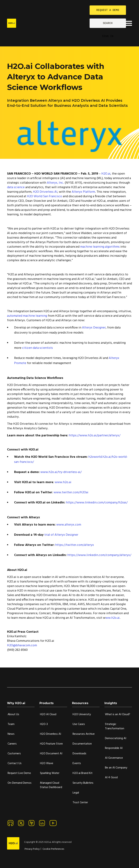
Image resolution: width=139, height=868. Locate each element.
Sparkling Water (50, 773)
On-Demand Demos (20, 783)
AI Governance (114, 758)
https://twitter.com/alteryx (75, 545)
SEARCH (108, 23)
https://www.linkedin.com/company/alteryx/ (99, 555)
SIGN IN (108, 36)
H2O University (82, 714)
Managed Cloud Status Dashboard (51, 785)
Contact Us (15, 763)
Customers (14, 754)
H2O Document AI (51, 754)
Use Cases (79, 724)
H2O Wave (47, 763)
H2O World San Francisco (45, 196)
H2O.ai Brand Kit (83, 773)
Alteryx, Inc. (55, 183)
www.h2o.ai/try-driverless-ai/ (61, 472)
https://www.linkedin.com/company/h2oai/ (97, 503)
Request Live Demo (19, 773)
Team (11, 724)
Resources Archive (84, 734)
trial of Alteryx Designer (61, 535)
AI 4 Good (111, 778)
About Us (13, 714)
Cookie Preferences (53, 849)
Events (77, 763)
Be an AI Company (116, 768)
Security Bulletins (83, 783)
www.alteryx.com (69, 525)
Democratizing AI (116, 738)
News (11, 734)
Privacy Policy (32, 849)
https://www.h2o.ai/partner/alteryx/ (95, 436)
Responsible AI (114, 748)
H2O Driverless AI (45, 192)
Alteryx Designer (94, 328)
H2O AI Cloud (48, 714)
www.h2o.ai (63, 482)
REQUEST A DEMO (108, 10)
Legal (76, 793)
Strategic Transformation (115, 726)
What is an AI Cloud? (118, 714)
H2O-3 (44, 724)
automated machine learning (27, 316)
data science (16, 187)
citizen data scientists (37, 348)
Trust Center (80, 803)
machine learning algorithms (100, 247)
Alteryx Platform (83, 192)
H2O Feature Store (51, 744)
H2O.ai (106, 174)
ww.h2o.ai (113, 618)
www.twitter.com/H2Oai (71, 492)
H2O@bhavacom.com (22, 645)
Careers (12, 744)
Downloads (79, 754)
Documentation (82, 744)
